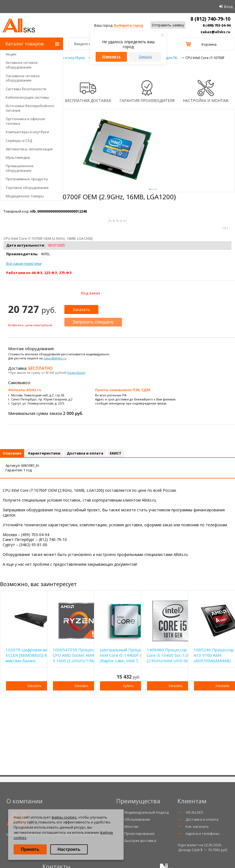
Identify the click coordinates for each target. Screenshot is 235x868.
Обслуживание (137, 819)
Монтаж (131, 826)
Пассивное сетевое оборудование (23, 78)
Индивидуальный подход (147, 812)
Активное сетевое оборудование (22, 65)
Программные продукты (27, 179)
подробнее (76, 373)
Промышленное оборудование (20, 168)
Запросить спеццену (93, 322)
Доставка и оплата (202, 819)
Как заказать (197, 826)
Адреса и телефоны (203, 833)
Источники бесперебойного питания (30, 108)
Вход (228, 7)
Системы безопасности (26, 89)
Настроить (69, 849)
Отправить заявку (168, 25)
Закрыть (145, 57)
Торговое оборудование (27, 188)
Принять (30, 849)
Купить (129, 686)
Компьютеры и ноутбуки (27, 132)
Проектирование (140, 833)
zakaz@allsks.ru (215, 32)
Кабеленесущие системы (27, 97)
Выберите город (128, 25)
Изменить (111, 57)
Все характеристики (24, 263)
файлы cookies (64, 817)
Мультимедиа (18, 157)
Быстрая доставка (140, 841)
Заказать (81, 309)
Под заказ (91, 293)
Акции (11, 54)
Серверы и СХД (19, 141)
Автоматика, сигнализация (29, 149)
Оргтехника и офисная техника (25, 121)
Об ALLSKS (194, 812)
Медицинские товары (25, 196)
